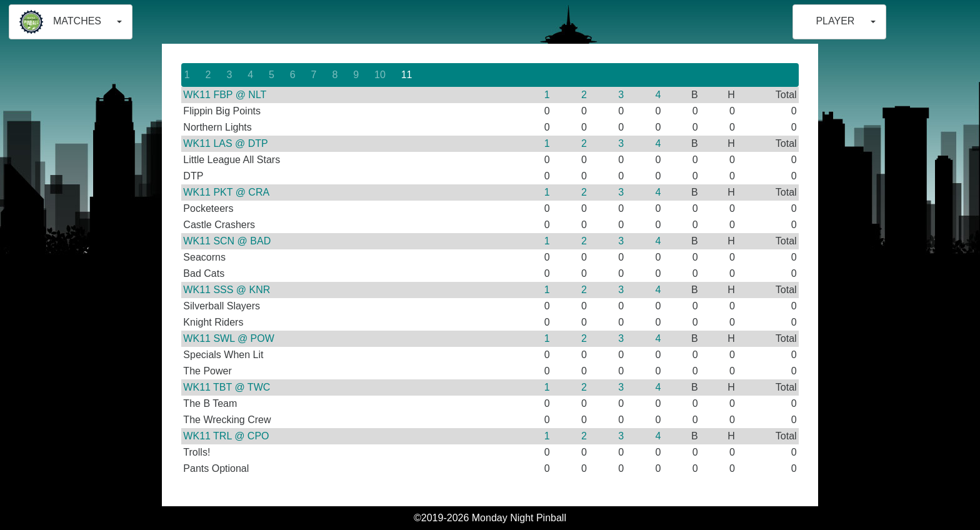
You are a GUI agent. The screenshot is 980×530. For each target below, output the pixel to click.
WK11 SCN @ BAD (227, 241)
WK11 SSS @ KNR (227, 290)
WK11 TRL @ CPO (226, 436)
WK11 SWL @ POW (228, 338)
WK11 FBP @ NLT (225, 95)
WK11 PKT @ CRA (226, 192)
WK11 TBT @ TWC (227, 387)
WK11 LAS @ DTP (225, 143)
